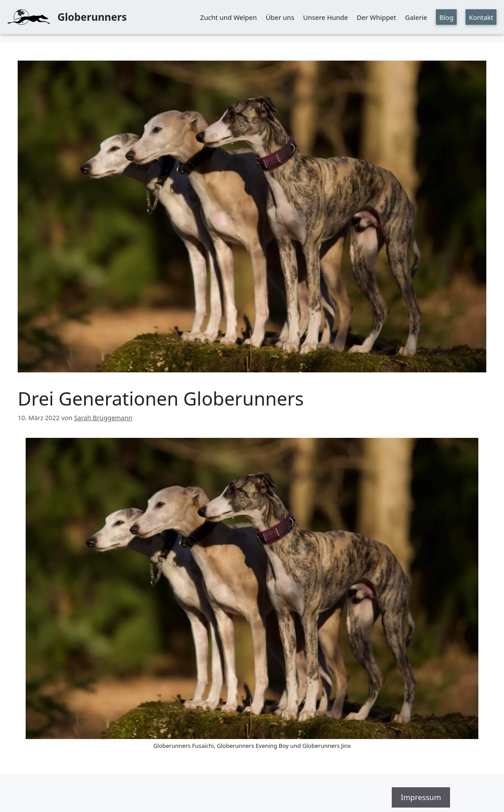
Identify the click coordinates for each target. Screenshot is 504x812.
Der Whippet (376, 17)
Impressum (421, 797)
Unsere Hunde (326, 17)
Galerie (416, 17)
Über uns (280, 17)
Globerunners (92, 17)
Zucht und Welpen (229, 17)
